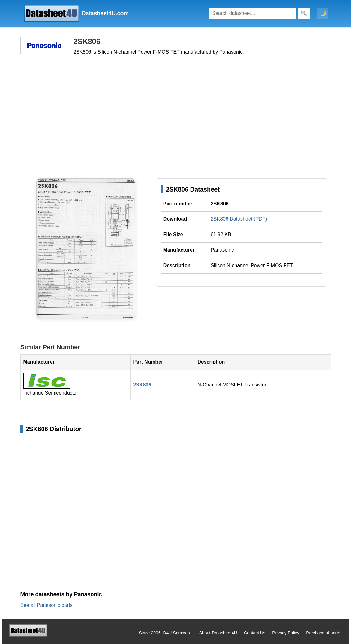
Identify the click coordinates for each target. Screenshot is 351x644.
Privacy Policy (286, 633)
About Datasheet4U (218, 633)
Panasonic (222, 250)
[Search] (253, 13)
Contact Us (255, 633)
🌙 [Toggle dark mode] (323, 13)
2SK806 (142, 385)
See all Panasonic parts (47, 605)
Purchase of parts (323, 633)
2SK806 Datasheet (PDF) (239, 219)
